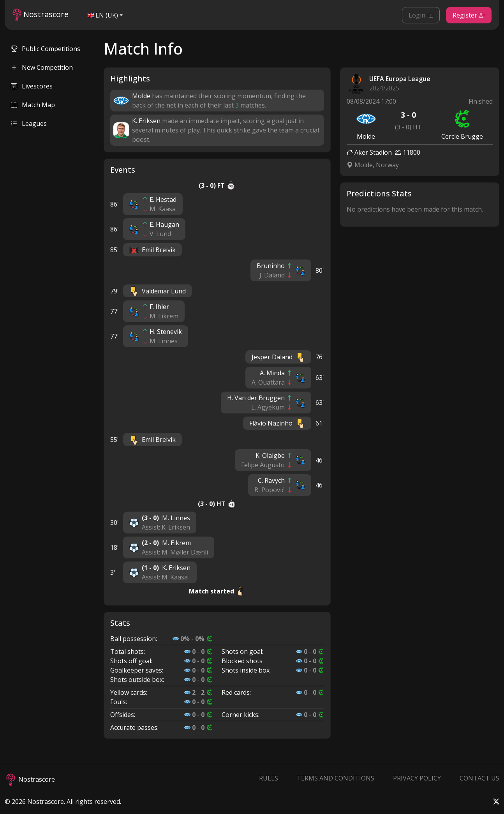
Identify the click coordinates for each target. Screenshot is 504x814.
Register (469, 15)
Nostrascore (41, 15)
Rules (269, 778)
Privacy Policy (417, 778)
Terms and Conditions (336, 778)
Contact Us (479, 778)
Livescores (32, 86)
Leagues (29, 124)
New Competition (42, 67)
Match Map (33, 105)
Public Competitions (46, 49)
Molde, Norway (373, 165)
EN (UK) (103, 15)
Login (421, 15)
